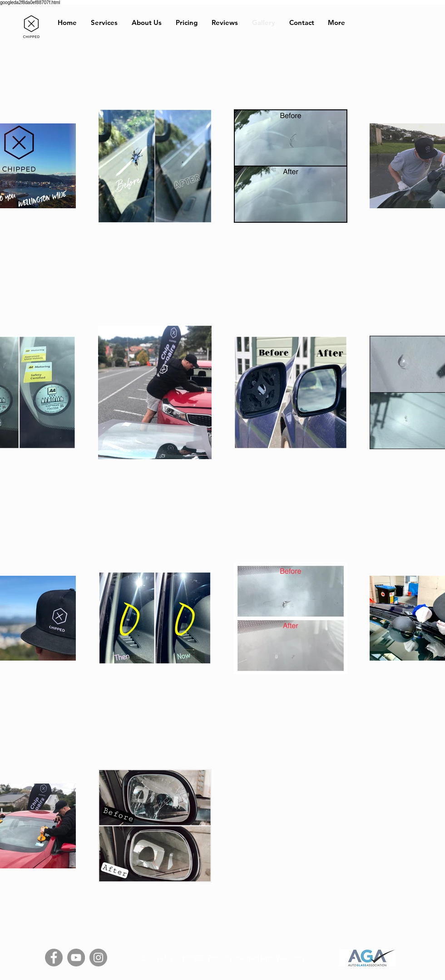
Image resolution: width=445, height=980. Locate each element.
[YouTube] (76, 958)
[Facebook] (54, 958)
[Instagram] (98, 958)
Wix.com (290, 958)
